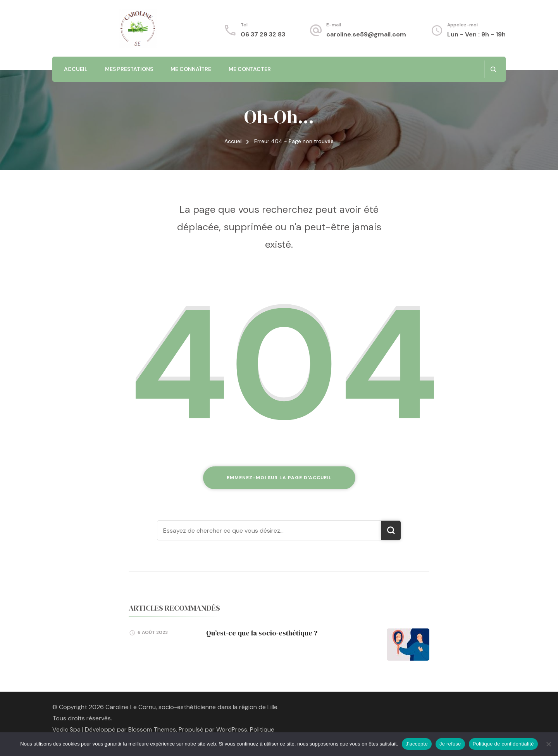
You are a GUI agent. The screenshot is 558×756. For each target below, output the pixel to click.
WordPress (232, 729)
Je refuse (450, 744)
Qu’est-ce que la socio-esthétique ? (262, 633)
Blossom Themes (152, 729)
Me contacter (250, 69)
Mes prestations (129, 69)
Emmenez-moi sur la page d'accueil (279, 478)
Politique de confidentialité (503, 744)
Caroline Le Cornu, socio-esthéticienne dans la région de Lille (191, 707)
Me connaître (191, 69)
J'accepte (417, 744)
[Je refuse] (548, 744)
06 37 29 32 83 (263, 34)
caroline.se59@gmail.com (366, 34)
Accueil (76, 69)
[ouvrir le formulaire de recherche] (493, 69)
